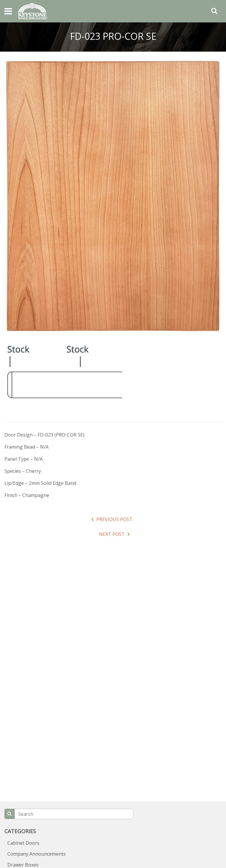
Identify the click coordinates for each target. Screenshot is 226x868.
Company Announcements (36, 854)
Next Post (112, 534)
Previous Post (114, 519)
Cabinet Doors (23, 843)
